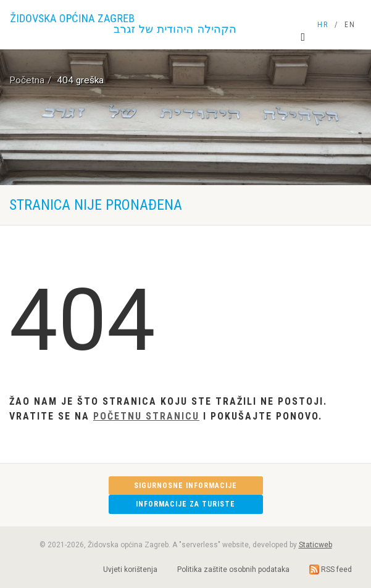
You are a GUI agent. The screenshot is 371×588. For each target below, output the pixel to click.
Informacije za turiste (185, 504)
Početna (27, 80)
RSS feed (331, 569)
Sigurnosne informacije (185, 486)
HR (323, 25)
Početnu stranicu (146, 416)
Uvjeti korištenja (130, 569)
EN (350, 25)
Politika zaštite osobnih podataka (233, 569)
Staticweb (315, 545)
